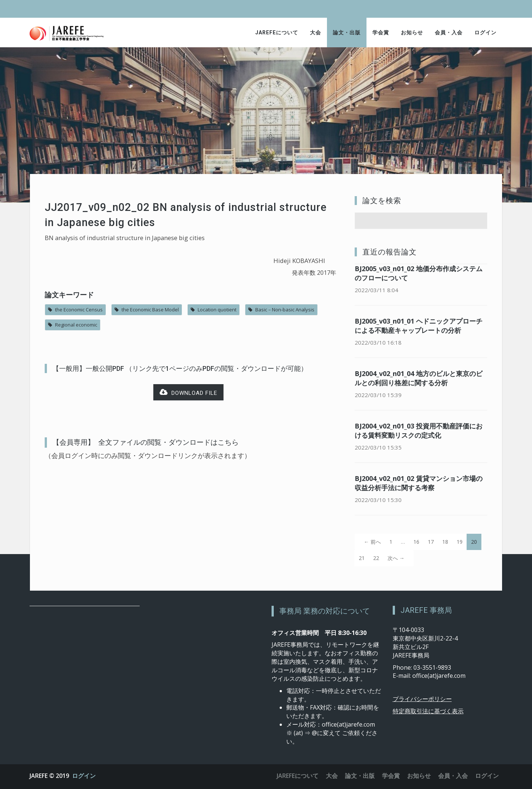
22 (376, 558)
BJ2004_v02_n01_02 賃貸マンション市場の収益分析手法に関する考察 (419, 483)
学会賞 (381, 33)
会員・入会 (449, 33)
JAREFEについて (277, 33)
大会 (316, 33)
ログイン (485, 33)
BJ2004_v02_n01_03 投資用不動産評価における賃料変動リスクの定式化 (419, 431)
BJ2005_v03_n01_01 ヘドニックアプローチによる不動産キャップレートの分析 (419, 326)
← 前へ (372, 542)
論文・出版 (347, 33)
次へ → (396, 558)
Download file (188, 392)
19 (460, 542)
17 (431, 542)
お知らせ (412, 33)
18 (445, 542)
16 (416, 542)
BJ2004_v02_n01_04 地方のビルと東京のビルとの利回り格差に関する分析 (419, 378)
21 (362, 558)
